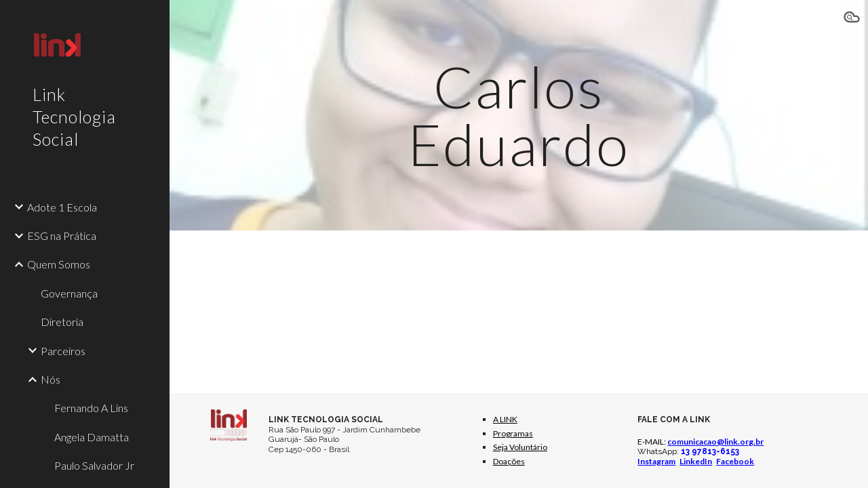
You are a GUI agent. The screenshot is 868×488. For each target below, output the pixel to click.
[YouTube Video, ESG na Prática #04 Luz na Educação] (730, 307)
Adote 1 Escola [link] (62, 207)
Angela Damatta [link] (92, 437)
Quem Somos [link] (59, 264)
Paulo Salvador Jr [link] (94, 465)
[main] (518, 116)
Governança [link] (69, 293)
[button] (852, 19)
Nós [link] (51, 379)
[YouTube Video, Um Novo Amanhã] (519, 307)
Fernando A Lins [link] (91, 408)
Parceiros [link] (63, 351)
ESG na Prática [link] (62, 236)
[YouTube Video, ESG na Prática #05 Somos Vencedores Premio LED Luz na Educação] (308, 307)
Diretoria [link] (62, 322)
